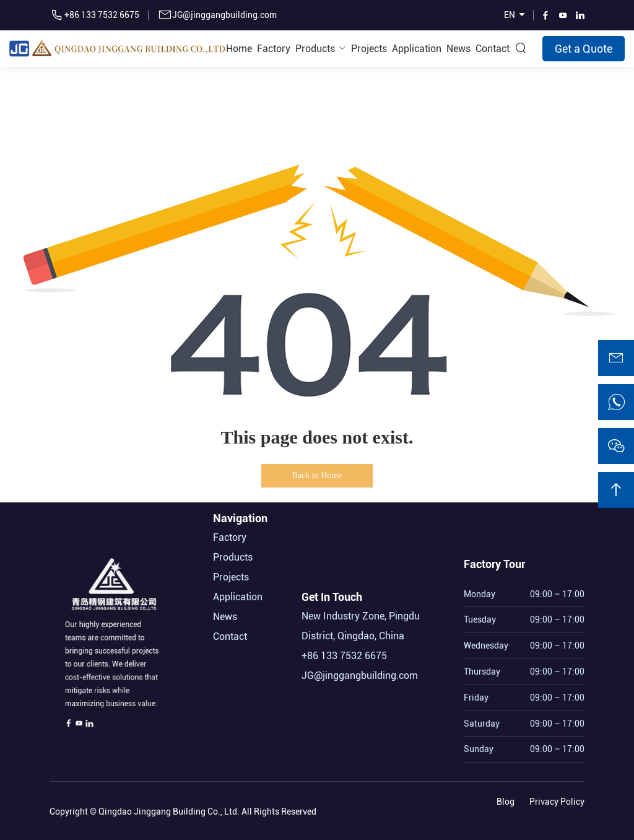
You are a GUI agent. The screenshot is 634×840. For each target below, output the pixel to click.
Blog (506, 799)
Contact (493, 49)
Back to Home (317, 475)
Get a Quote (584, 49)
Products (315, 49)
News (458, 49)
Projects (369, 49)
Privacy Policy (557, 799)
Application (417, 49)
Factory (274, 49)
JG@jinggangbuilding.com (224, 15)
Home (239, 49)
